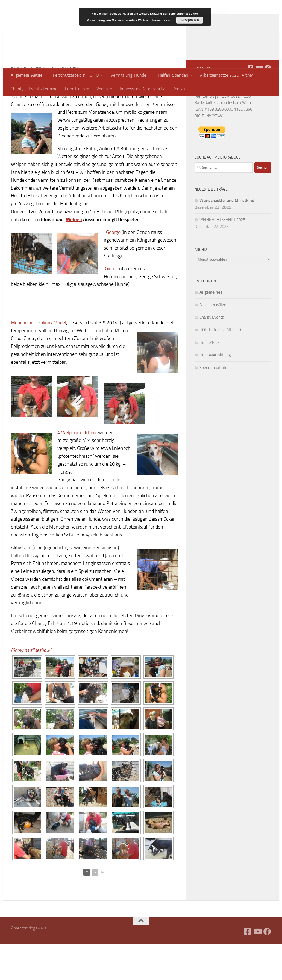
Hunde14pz (209, 378)
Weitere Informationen (154, 20)
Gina (110, 304)
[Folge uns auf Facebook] (268, 104)
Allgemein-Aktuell (28, 75)
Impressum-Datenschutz (142, 89)
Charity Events (212, 353)
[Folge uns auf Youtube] (259, 104)
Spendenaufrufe (213, 403)
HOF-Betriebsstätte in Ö (220, 365)
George (113, 268)
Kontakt (180, 89)
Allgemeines (211, 328)
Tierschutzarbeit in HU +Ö (76, 75)
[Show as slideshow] (31, 686)
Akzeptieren (190, 20)
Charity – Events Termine (34, 89)
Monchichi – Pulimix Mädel (39, 358)
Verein (102, 89)
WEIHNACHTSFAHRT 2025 (222, 255)
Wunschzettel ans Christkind (227, 236)
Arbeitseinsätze (213, 340)
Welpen (74, 255)
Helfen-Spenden (173, 75)
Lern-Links (75, 89)
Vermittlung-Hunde (128, 75)
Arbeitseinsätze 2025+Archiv (227, 75)
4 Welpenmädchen (77, 468)
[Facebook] (250, 104)
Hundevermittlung (215, 391)
